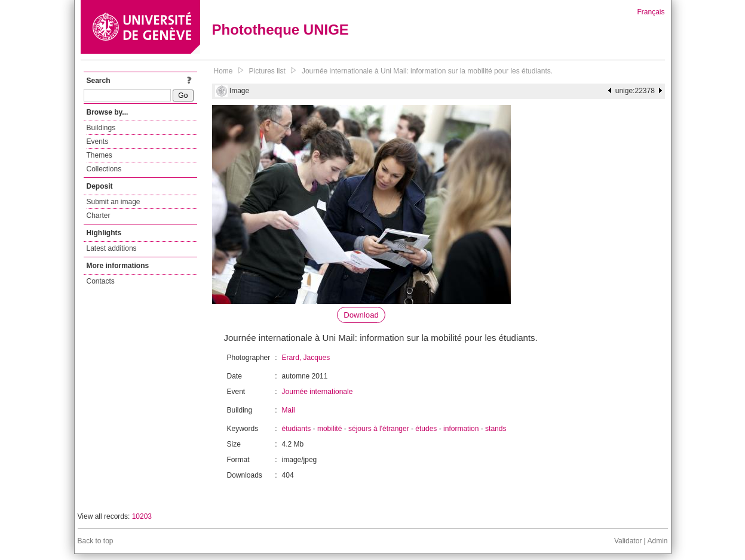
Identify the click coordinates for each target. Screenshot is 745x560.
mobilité (329, 429)
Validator (628, 541)
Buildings (101, 128)
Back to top (96, 541)
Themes (99, 155)
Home (223, 71)
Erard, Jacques (306, 358)
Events (98, 141)
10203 (142, 516)
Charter (99, 216)
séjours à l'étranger (379, 429)
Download (361, 315)
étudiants (297, 429)
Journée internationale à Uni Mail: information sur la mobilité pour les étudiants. (427, 71)
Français (651, 12)
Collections (104, 169)
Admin (657, 541)
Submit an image (114, 202)
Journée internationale (318, 392)
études (426, 429)
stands (496, 429)
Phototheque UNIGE (280, 30)
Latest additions (112, 248)
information (461, 429)
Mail (289, 410)
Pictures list (267, 71)
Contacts (101, 281)
